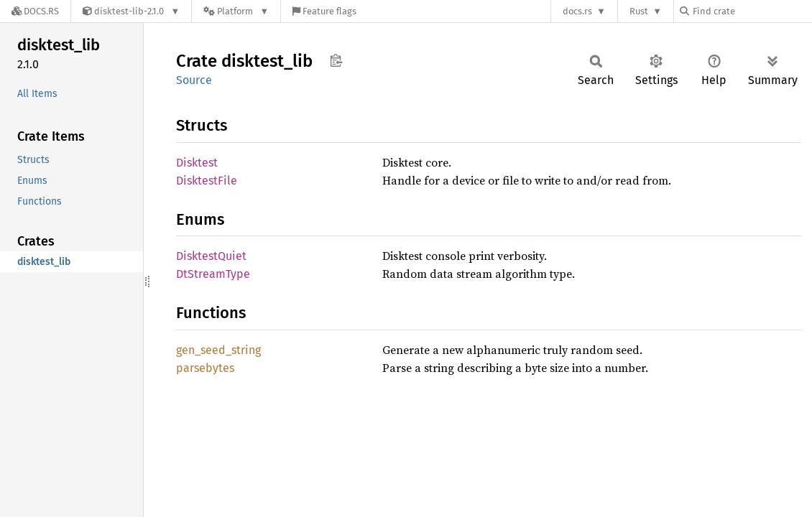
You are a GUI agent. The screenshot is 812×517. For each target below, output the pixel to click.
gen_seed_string (218, 350)
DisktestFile (207, 181)
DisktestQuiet (211, 256)
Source (194, 80)
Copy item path (336, 60)
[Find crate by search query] (752, 11)
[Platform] (236, 11)
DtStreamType (213, 274)
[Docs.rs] (35, 11)
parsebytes (205, 368)
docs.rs (577, 11)
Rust (639, 11)
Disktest (197, 163)
